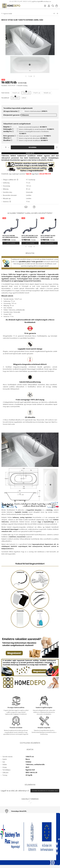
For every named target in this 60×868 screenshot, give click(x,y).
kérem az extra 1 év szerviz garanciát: (35, 134)
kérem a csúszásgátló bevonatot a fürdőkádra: (34, 130)
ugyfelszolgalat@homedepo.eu (41, 1)
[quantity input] (6, 145)
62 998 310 (46, 171)
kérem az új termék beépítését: (33, 125)
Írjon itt (29, 171)
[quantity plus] (9, 145)
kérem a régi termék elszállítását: (33, 138)
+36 (40, 171)
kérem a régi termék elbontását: (33, 136)
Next (33, 244)
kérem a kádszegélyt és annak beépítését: (37, 127)
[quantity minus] (3, 145)
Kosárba (33, 145)
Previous (27, 244)
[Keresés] (53, 6)
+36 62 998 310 (14, 1)
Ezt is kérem (11, 241)
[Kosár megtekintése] (57, 6)
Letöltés (29, 193)
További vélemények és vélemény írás (45, 788)
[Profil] (49, 6)
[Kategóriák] (45, 6)
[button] (57, 145)
